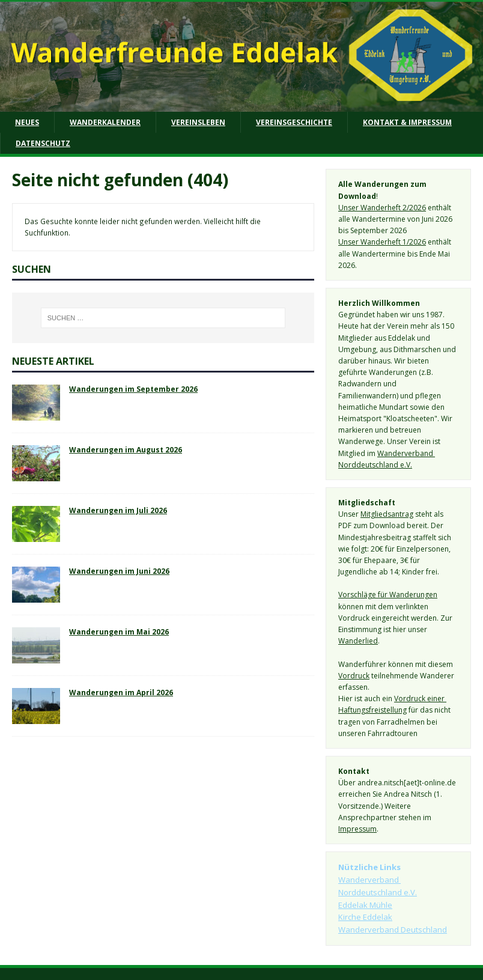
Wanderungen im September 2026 (133, 389)
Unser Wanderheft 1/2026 (382, 242)
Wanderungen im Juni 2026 (119, 571)
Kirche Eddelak (365, 917)
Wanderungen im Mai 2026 (119, 632)
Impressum (357, 829)
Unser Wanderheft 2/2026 (382, 208)
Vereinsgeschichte (294, 122)
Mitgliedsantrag (387, 514)
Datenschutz (43, 143)
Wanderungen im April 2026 (121, 692)
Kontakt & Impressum (407, 122)
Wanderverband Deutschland (393, 930)
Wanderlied (358, 641)
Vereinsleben (198, 122)
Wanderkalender (105, 122)
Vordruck (354, 676)
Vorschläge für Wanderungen (388, 595)
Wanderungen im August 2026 (126, 449)
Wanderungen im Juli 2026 (118, 510)
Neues (27, 122)
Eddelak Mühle (365, 905)
